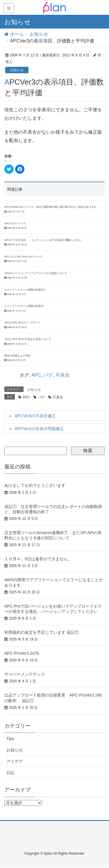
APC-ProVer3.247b (22, 653)
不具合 (62, 375)
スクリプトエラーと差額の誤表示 (24, 306)
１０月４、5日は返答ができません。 (38, 559)
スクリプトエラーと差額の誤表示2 (25, 290)
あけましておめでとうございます (35, 485)
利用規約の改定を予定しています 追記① (42, 632)
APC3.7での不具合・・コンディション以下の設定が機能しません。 (44, 240)
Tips (10, 739)
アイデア (15, 761)
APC (36, 375)
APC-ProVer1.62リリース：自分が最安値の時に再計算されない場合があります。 (52, 207)
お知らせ (17, 70)
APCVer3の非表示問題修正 (39, 429)
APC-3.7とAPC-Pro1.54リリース (23, 257)
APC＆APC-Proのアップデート (23, 323)
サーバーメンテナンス (25, 674)
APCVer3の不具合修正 (35, 416)
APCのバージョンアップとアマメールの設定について (36, 273)
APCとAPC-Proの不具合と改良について (28, 339)
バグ (48, 375)
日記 (10, 773)
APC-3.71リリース (15, 223)
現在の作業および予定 (17, 356)
